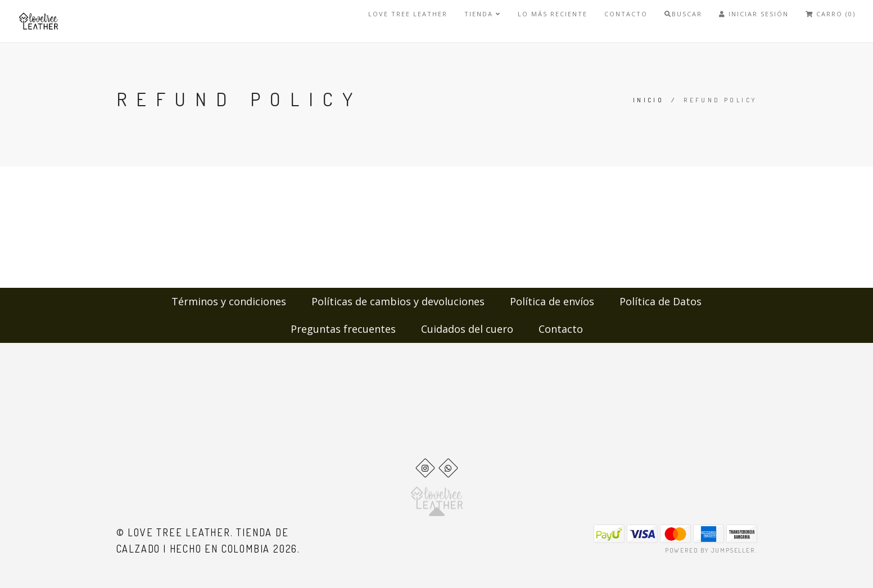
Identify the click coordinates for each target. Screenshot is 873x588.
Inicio (648, 100)
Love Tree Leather (408, 14)
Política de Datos (661, 301)
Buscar (683, 14)
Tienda (483, 14)
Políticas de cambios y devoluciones (398, 301)
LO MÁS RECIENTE (553, 14)
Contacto (626, 14)
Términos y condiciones (229, 301)
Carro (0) (831, 14)
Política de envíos (552, 301)
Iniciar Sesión (754, 14)
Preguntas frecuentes (343, 329)
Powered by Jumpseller (710, 550)
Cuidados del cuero (467, 329)
